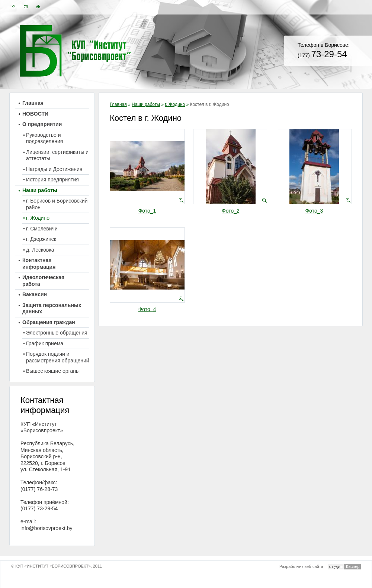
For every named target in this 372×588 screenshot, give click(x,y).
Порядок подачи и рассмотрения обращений (58, 357)
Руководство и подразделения (44, 138)
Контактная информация (39, 264)
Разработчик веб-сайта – (303, 566)
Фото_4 (147, 309)
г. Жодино (175, 104)
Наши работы (146, 104)
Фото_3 (314, 211)
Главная (118, 104)
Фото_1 (147, 211)
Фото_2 (231, 211)
